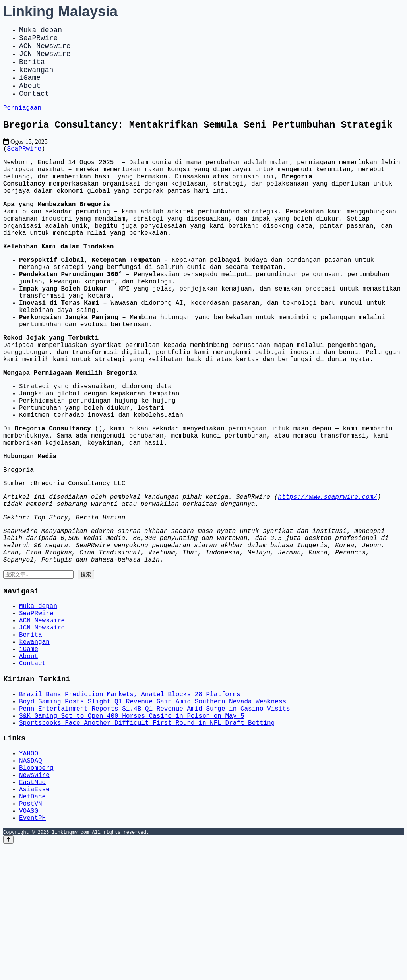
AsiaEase (34, 916)
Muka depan (41, 31)
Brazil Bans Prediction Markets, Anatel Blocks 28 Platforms (130, 804)
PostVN (31, 933)
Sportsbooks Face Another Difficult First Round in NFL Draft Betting (147, 839)
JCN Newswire (45, 60)
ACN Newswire (45, 50)
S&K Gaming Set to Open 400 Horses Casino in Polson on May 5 (132, 830)
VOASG (29, 942)
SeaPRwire (38, 41)
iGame (30, 88)
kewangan (36, 79)
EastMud (32, 907)
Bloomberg (36, 889)
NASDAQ (31, 881)
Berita (32, 69)
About (30, 98)
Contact (34, 107)
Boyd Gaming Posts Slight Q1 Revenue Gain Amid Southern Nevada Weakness (153, 812)
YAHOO (29, 872)
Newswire (34, 898)
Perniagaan (22, 123)
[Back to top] (8, 973)
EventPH (32, 951)
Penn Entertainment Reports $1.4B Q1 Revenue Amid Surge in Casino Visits (155, 821)
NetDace (32, 924)
